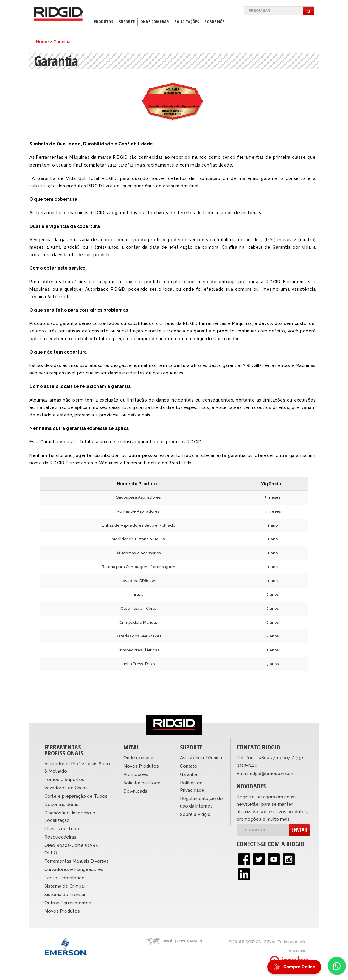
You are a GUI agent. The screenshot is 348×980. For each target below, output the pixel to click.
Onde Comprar (155, 22)
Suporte (127, 22)
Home (42, 42)
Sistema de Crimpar (65, 886)
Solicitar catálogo (142, 783)
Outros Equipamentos (68, 903)
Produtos (104, 22)
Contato (189, 766)
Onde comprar (139, 758)
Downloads (135, 791)
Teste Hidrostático (65, 878)
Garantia (62, 42)
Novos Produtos (62, 911)
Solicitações (187, 22)
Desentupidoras (61, 805)
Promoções (136, 774)
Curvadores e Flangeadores (74, 869)
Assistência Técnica (201, 758)
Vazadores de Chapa (66, 788)
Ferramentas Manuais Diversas (77, 861)
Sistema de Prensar (65, 895)
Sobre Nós (215, 22)
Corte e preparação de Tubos (76, 796)
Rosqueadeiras (60, 837)
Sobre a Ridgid (195, 814)
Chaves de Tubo (62, 829)
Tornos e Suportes (64, 780)
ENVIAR (299, 830)
